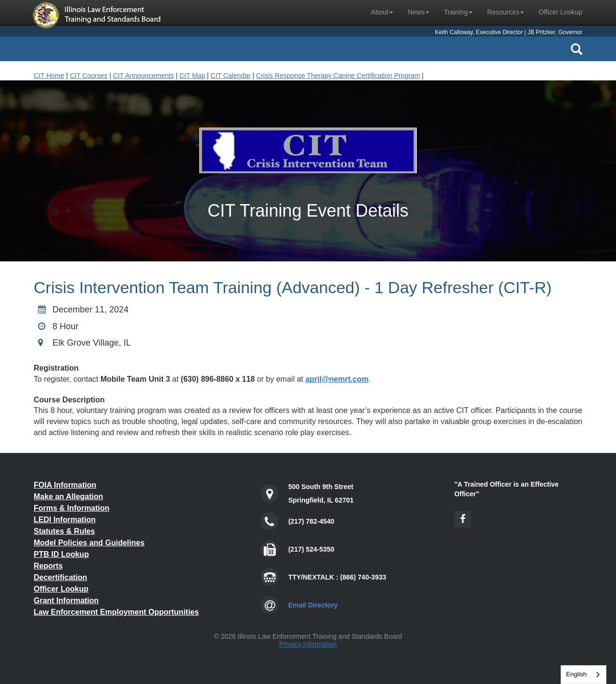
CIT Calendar (231, 76)
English (576, 674)
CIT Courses (89, 76)
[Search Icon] (577, 49)
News (418, 12)
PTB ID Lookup (61, 554)
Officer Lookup (560, 12)
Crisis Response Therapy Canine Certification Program (338, 76)
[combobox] (584, 675)
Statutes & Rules (64, 531)
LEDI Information (65, 520)
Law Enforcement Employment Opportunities (116, 612)
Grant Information (66, 600)
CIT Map (192, 76)
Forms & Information (71, 508)
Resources (506, 12)
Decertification (60, 577)
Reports (48, 566)
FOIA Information (65, 485)
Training (458, 12)
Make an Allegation (68, 497)
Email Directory (313, 605)
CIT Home (49, 76)
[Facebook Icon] (463, 519)
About (382, 12)
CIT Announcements (144, 76)
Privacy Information (308, 644)
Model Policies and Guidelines (89, 543)
